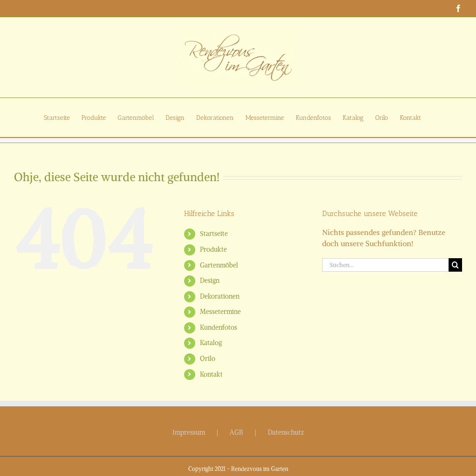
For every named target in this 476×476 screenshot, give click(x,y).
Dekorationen (220, 296)
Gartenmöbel (219, 265)
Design (210, 280)
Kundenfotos (218, 327)
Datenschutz (286, 432)
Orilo (208, 359)
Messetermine (220, 312)
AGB (236, 432)
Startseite (214, 234)
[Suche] (455, 265)
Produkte (213, 249)
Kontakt (211, 374)
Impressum (189, 432)
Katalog (211, 343)
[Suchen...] (385, 265)
